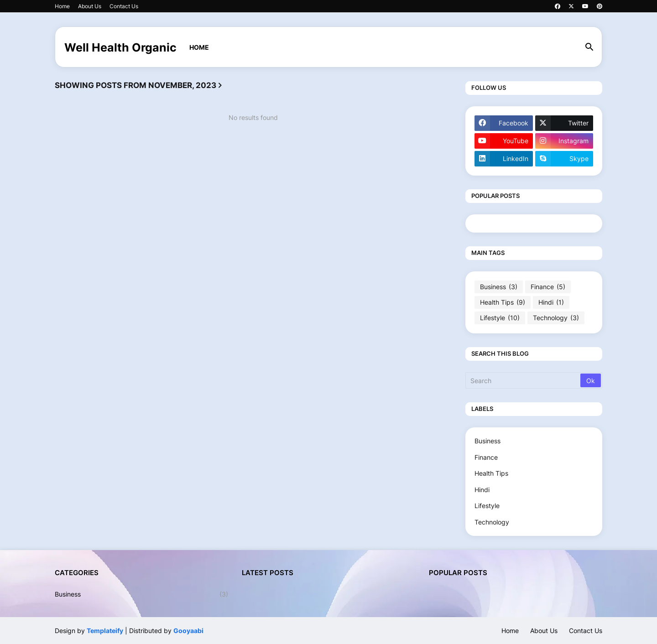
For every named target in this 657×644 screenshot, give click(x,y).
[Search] (524, 380)
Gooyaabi (188, 631)
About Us (90, 6)
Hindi (551, 302)
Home (62, 6)
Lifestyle (500, 318)
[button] (589, 47)
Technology (556, 318)
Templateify (105, 631)
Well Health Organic (120, 47)
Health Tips (503, 302)
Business (499, 287)
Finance (548, 287)
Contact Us (124, 6)
